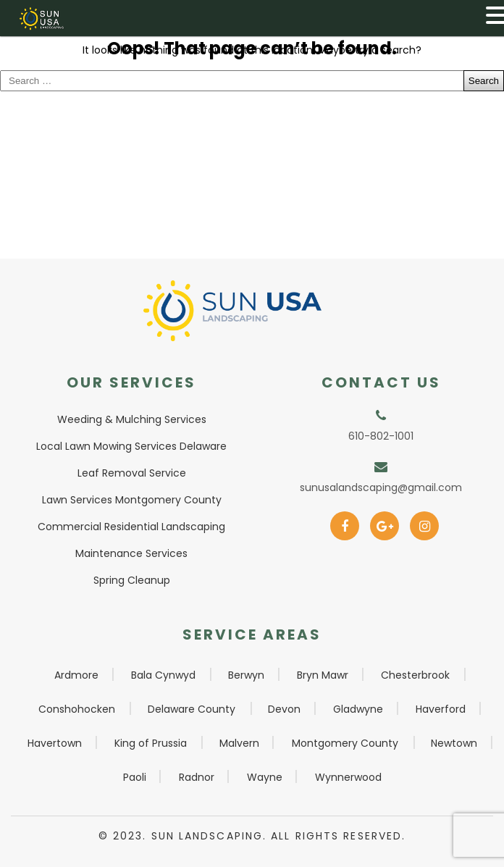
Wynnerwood (348, 777)
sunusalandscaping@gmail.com (381, 487)
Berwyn (246, 675)
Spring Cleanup (132, 580)
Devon (284, 709)
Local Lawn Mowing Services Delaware (131, 446)
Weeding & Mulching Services (132, 419)
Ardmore (76, 675)
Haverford (441, 709)
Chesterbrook (415, 675)
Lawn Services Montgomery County (132, 500)
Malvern (239, 743)
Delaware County (192, 709)
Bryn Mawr (323, 675)
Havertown (55, 743)
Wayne (265, 777)
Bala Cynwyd (163, 675)
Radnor (197, 777)
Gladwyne (358, 709)
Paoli (135, 777)
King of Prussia (151, 743)
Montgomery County (345, 743)
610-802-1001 (381, 436)
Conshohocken (77, 709)
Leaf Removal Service (132, 473)
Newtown (454, 743)
